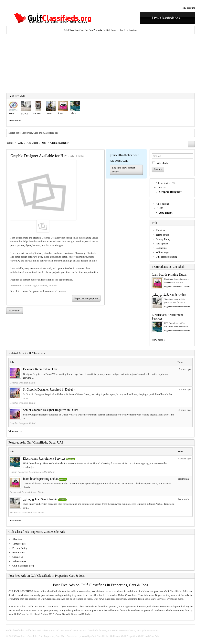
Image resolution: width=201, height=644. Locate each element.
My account (189, 8)
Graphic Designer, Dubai (23, 383)
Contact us (161, 248)
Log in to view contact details (124, 170)
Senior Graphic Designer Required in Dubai (51, 410)
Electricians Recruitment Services (44, 459)
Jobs (66, 30)
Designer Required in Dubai (41, 369)
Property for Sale (102, 30)
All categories (163, 183)
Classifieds (74, 30)
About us (160, 230)
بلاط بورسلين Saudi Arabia (169, 295)
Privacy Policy (163, 239)
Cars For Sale (86, 30)
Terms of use (162, 235)
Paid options (162, 244)
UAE (20, 143)
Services (133, 30)
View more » (15, 120)
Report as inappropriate (86, 298)
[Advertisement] (100, 64)
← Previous (15, 310)
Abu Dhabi (32, 143)
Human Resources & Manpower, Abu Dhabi (32, 472)
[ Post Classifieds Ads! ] (167, 18)
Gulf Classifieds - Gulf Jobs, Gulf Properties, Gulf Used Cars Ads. (43, 636)
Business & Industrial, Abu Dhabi (27, 492)
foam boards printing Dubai (169, 275)
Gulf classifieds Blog (166, 257)
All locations (162, 204)
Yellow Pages (163, 252)
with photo (160, 163)
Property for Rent (120, 30)
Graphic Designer (59, 143)
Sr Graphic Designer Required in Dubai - (49, 389)
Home (10, 143)
